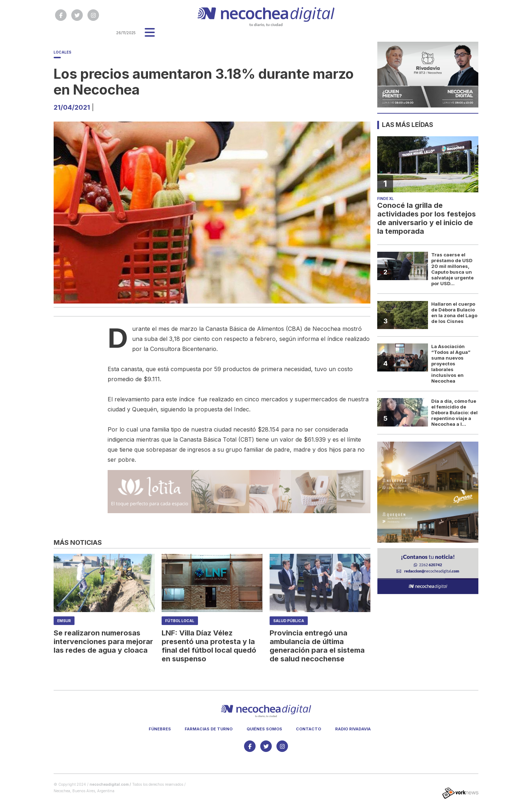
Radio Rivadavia (353, 729)
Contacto (308, 729)
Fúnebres (160, 729)
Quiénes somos (264, 729)
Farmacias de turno (209, 729)
